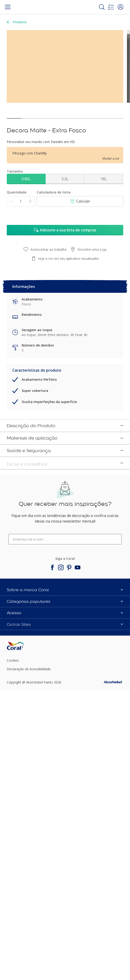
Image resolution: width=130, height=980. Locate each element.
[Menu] (8, 7)
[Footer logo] (26, 895)
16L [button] (104, 179)
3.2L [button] (65, 179)
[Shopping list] (111, 7)
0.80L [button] (26, 179)
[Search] (102, 7)
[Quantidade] (21, 201)
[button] (120, 7)
